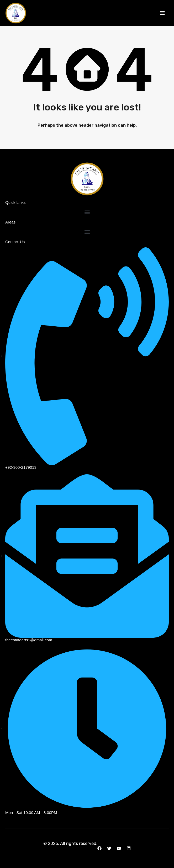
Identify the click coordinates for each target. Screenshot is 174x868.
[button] (162, 13)
